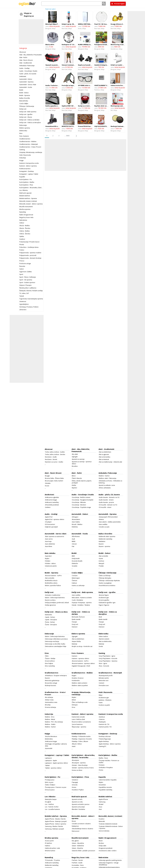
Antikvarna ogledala (52, 497)
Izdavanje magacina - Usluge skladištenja (109, 864)
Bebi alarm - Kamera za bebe (82, 598)
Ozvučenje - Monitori (79, 505)
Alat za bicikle (103, 556)
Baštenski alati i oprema (107, 536)
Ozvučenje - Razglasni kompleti (83, 500)
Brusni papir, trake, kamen (54, 481)
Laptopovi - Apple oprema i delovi (56, 763)
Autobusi (102, 717)
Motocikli (102, 821)
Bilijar (101, 695)
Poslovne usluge (25, 263)
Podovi (22, 250)
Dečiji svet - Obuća (26, 117)
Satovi (22, 269)
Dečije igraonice (50, 605)
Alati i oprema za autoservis (55, 536)
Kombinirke (76, 680)
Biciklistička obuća (51, 580)
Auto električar (50, 544)
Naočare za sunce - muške (54, 462)
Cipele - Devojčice (51, 620)
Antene (101, 519)
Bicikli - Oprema (25, 95)
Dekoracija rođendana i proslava (56, 639)
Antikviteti (23, 76)
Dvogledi (48, 802)
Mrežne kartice (50, 851)
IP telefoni (48, 843)
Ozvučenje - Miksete (79, 502)
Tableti (47, 765)
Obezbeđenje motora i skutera (82, 829)
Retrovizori (76, 831)
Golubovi (75, 780)
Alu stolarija (49, 697)
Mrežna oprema (25, 209)
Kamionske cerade (78, 717)
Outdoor (22, 239)
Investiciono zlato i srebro (108, 851)
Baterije (74, 644)
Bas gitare (75, 841)
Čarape (74, 622)
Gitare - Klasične (77, 848)
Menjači (101, 563)
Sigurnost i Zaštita (25, 272)
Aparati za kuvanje (78, 807)
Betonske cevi (104, 680)
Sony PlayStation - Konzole (108, 658)
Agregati (75, 457)
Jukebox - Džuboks (105, 700)
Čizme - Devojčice (51, 625)
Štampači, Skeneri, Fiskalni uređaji (31, 291)
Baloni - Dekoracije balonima (55, 598)
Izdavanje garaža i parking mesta (110, 860)
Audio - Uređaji (24, 68)
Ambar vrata (49, 700)
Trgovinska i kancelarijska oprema (31, 299)
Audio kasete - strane (106, 500)
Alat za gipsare (104, 454)
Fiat (73, 546)
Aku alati (75, 454)
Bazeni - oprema (104, 546)
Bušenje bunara (50, 685)
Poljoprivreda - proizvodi (28, 255)
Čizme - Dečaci (50, 622)
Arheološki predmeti (52, 505)
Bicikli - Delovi (24, 93)
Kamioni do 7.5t (104, 724)
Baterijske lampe (51, 799)
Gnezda (75, 785)
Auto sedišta (103, 524)
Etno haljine (49, 663)
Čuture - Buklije (50, 658)
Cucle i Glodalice (77, 600)
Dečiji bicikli (76, 558)
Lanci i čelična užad (78, 719)
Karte (101, 702)
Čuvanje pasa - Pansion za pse (56, 787)
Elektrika (75, 527)
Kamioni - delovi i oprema (28, 166)
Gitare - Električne (78, 846)
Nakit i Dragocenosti (26, 215)
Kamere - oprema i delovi (80, 658)
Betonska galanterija (52, 680)
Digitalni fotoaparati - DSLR (81, 666)
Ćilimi (47, 656)
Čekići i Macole (77, 478)
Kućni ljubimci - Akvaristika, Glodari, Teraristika (35, 188)
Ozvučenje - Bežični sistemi (81, 497)
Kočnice (101, 561)
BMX (73, 556)
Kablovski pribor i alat (52, 848)
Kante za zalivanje (78, 585)
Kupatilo (22, 177)
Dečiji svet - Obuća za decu (56, 612)
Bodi (100, 617)
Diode (101, 646)
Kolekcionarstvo (25, 169)
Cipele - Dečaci (50, 617)
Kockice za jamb (104, 705)
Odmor (22, 223)
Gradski (75, 566)
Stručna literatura (51, 736)
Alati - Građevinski (26, 63)
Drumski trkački (77, 561)
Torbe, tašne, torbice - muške (55, 452)
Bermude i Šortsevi (78, 617)
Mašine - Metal (50, 719)
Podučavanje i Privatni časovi (29, 242)
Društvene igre (104, 598)
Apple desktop (104, 741)
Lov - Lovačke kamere (52, 809)
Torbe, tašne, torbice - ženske (55, 454)
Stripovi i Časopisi (25, 285)
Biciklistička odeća (51, 583)
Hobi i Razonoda (25, 155)
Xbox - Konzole (104, 666)
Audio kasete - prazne (106, 502)
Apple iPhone (103, 799)
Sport (21, 274)
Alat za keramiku (105, 457)
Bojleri (47, 558)
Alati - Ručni (23, 57)
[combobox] (74, 4)
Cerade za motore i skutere (81, 824)
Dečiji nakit (102, 846)
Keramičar (102, 785)
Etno (21, 133)
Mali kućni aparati (25, 193)
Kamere (75, 656)
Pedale (101, 566)
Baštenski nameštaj (105, 539)
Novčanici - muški (51, 457)
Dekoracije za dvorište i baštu (55, 644)
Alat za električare (105, 452)
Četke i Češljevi (50, 785)
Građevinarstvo (25, 139)
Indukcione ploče (51, 566)
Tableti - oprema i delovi (53, 768)
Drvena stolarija (50, 707)
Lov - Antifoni (49, 804)
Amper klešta (76, 641)
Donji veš (75, 624)
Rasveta (22, 266)
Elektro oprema (25, 128)
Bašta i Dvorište (25, 98)
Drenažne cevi (104, 685)
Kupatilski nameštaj (105, 790)
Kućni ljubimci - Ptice (26, 185)
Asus (100, 807)
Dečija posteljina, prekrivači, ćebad (57, 603)
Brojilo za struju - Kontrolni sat (82, 646)
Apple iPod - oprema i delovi (55, 519)
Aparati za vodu (77, 802)
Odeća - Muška (24, 231)
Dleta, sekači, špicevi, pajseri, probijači (82, 482)
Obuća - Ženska (25, 228)
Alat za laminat (104, 459)
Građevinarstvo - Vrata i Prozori (30, 147)
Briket (74, 700)
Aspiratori (48, 556)
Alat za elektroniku (105, 641)
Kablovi (48, 846)
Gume (101, 558)
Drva (73, 707)
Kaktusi (74, 583)
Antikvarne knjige (51, 500)
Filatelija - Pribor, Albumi (80, 741)
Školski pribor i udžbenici (28, 288)
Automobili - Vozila (26, 87)
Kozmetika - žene (78, 865)
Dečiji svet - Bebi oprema (28, 112)
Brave (74, 821)
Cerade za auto (104, 527)
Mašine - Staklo (50, 724)
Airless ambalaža (105, 488)
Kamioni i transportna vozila (29, 163)
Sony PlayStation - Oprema (108, 661)
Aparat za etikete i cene (107, 485)
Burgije (47, 476)
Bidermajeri (76, 578)
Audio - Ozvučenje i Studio (28, 71)
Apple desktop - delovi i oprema (110, 744)
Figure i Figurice (104, 605)
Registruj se (29, 16)
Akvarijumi (75, 760)
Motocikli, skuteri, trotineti (28, 201)
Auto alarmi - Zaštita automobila (110, 522)
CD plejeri (48, 522)
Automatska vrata (51, 702)
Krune (47, 486)
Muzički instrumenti (26, 207)
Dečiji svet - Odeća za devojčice (30, 122)
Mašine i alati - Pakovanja (108, 478)
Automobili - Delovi (26, 79)
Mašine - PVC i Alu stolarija (54, 722)
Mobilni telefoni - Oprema (28, 198)
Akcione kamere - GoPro (53, 576)
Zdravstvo (23, 310)
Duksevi (75, 627)
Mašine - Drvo (50, 717)
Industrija (23, 158)
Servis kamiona (77, 724)
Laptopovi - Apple (51, 760)
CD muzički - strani (105, 507)
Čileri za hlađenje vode (80, 702)
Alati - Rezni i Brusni (26, 60)
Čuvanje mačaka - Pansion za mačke (109, 761)
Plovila (22, 244)
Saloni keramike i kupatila (108, 780)
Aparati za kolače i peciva (81, 804)
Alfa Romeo (76, 536)
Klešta (74, 485)
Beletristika (49, 739)
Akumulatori (76, 519)
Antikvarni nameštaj (52, 502)
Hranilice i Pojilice (78, 790)
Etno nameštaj (50, 666)
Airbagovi (75, 517)
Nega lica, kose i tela (26, 217)
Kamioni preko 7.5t (105, 727)
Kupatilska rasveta (105, 787)
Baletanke (48, 615)
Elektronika (23, 131)
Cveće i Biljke (24, 103)
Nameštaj (23, 212)
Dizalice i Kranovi (78, 678)
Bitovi (74, 476)
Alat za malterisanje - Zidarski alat (110, 462)
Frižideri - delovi (50, 563)
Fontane (102, 765)
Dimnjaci (75, 705)
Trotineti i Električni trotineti (108, 824)
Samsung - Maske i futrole (54, 826)
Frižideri (48, 561)
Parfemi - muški (77, 863)
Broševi (101, 843)
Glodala (48, 483)
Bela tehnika (24, 101)
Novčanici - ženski (51, 459)
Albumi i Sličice (77, 744)
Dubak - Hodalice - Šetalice (81, 605)
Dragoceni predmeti (106, 848)
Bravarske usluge (51, 683)
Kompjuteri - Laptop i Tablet (29, 174)
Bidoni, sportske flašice (53, 585)
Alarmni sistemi (104, 639)
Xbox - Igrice (103, 663)
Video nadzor (103, 636)
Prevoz (22, 261)
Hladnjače (102, 722)
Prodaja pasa (50, 780)
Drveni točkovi (50, 661)
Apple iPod (49, 517)
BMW (74, 541)
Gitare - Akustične (78, 843)
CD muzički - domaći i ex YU (108, 505)
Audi (73, 539)
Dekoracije (23, 125)
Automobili (49, 748)
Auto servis (49, 539)
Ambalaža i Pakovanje (27, 66)
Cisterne (102, 719)
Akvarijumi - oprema (79, 763)
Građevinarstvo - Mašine (28, 141)
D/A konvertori (50, 524)
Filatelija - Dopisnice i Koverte (82, 739)
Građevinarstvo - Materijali (29, 144)
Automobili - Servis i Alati (28, 85)
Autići (74, 746)
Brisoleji (48, 705)
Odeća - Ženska (25, 234)
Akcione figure (104, 595)
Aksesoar (23, 52)
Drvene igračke (104, 600)
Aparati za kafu (77, 799)
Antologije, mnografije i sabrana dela (56, 745)
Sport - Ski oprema (26, 280)
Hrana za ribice (77, 770)
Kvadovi (102, 819)
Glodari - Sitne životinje (80, 765)
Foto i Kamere (24, 136)
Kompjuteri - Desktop (27, 171)
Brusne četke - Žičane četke (54, 478)
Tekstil (22, 296)
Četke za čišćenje (105, 576)
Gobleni (48, 507)
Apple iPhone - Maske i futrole (55, 819)
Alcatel (101, 804)
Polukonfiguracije (105, 739)
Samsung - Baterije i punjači (54, 829)
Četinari (74, 580)
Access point (49, 841)
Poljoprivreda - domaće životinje (30, 258)
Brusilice (75, 466)
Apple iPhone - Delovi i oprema (56, 824)
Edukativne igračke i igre (107, 603)
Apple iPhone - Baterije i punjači (56, 821)
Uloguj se (28, 13)
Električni (75, 563)
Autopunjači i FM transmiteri (108, 517)
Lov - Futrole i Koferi (52, 807)
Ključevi (74, 488)
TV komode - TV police (52, 860)
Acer (100, 809)
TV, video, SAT (24, 293)
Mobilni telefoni (25, 196)
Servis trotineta (104, 831)
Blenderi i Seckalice (78, 809)
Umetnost (23, 301)
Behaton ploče (104, 678)
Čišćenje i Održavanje (27, 106)
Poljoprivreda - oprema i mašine (30, 253)
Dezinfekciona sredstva (107, 585)
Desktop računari (105, 736)
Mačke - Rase (103, 758)
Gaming (22, 150)
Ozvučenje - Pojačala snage (81, 507)
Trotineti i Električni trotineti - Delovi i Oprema (111, 827)
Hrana (101, 770)
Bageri (74, 675)
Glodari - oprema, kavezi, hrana (83, 768)
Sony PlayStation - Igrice (107, 656)
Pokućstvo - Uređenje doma (29, 247)
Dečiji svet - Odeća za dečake (29, 120)
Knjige (21, 160)
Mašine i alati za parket (80, 685)
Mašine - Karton (104, 476)
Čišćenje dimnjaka (105, 578)
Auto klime (49, 546)
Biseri (101, 841)
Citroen (74, 544)
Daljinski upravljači (51, 527)
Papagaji (75, 782)
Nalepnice (75, 826)
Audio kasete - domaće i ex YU (109, 497)
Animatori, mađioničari (53, 595)
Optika (22, 236)
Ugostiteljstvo (24, 304)
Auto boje (48, 541)
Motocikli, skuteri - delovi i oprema (31, 204)
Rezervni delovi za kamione (81, 722)
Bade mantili (76, 619)
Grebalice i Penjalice (106, 767)
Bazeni (101, 544)
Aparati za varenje (78, 459)
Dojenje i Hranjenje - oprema (82, 603)
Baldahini (102, 541)
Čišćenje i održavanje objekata (109, 580)
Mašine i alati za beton (80, 683)
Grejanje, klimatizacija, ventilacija (31, 152)
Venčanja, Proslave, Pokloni (29, 307)
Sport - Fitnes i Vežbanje (28, 277)
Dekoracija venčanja (52, 641)
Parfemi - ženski (77, 860)
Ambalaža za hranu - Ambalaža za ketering (110, 482)
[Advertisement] (31, 32)
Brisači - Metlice (77, 524)
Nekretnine (23, 220)
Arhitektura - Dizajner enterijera (56, 675)
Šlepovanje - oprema (79, 727)
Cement (101, 683)
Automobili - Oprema (26, 82)
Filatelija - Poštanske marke (81, 736)
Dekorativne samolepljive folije (56, 646)
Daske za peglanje (105, 583)
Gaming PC (103, 746)
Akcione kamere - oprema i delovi (83, 663)
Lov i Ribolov (24, 190)
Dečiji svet (23, 109)
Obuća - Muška (24, 226)
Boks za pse (49, 782)
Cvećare (75, 576)
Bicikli (21, 90)
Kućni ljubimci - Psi (26, 179)
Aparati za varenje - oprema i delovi (82, 463)
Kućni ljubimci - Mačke (27, 182)
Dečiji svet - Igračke (26, 114)
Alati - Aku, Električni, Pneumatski (31, 55)
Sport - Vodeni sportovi (27, 282)
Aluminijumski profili (106, 675)
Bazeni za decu (50, 600)
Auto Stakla (76, 522)
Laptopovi (48, 758)
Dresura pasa (50, 790)
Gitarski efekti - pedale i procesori (83, 851)
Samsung (102, 802)
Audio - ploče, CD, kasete (28, 74)
